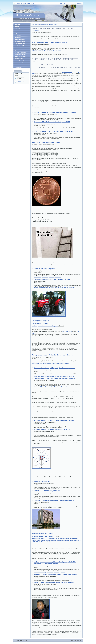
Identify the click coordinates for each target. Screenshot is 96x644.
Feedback (17, 31)
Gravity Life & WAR (19, 46)
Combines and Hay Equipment (46, 288)
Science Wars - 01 (19, 63)
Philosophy (66, 363)
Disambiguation (47, 363)
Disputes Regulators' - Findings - (55, 113)
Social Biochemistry (20, 42)
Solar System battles (20, 61)
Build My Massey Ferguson (62, 288)
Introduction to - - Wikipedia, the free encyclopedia (56, 574)
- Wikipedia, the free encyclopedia (50, 42)
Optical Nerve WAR (19, 50)
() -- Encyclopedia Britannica (54, 420)
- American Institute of (52, 429)
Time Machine (18, 35)
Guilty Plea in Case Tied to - (53, 131)
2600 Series (45, 277)
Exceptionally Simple (57, 363)
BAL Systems (18, 37)
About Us (17, 27)
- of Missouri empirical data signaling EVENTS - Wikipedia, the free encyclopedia (55, 563)
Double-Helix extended (20, 56)
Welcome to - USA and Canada (52, 279)
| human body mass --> (45, 326)
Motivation (41, 376)
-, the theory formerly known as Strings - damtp (54, 582)
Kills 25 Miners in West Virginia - (52, 122)
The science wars (48, 51)
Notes (60, 51)
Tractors (36, 288)
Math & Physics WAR (20, 44)
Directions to (56, 540)
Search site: (63, 3)
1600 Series (58, 277)
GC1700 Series (37, 277)
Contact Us (17, 29)
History (36, 376)
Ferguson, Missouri (67, 72)
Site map (24, 3)
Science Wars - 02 (19, 65)
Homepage (34, 25)
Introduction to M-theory (40, 572)
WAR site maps (18, 67)
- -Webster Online (46, 142)
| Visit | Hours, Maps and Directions (54, 500)
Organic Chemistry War (20, 54)
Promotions (72, 288)
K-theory (63, 572)
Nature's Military (19, 59)
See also (55, 51)
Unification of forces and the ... (68, 376)
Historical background (37, 51)
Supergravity (57, 572)
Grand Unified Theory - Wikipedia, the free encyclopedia (55, 368)
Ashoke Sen (50, 572)
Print (33, 3)
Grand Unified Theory (37, 363)
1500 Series (52, 277)
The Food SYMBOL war (20, 52)
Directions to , (47, 491)
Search (79, 4)
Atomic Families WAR (20, 39)
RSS (29, 3)
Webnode (79, 641)
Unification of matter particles (52, 376)
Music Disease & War (20, 48)
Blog (16, 33)
